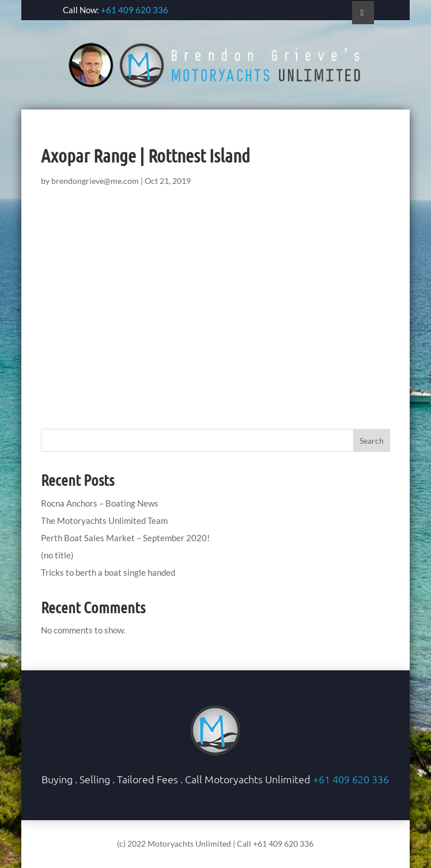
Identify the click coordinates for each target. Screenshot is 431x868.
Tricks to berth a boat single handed (108, 572)
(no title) (57, 555)
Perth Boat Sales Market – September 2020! (125, 538)
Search (372, 441)
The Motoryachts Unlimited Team (104, 520)
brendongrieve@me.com (95, 181)
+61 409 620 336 (135, 10)
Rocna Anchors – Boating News (100, 503)
